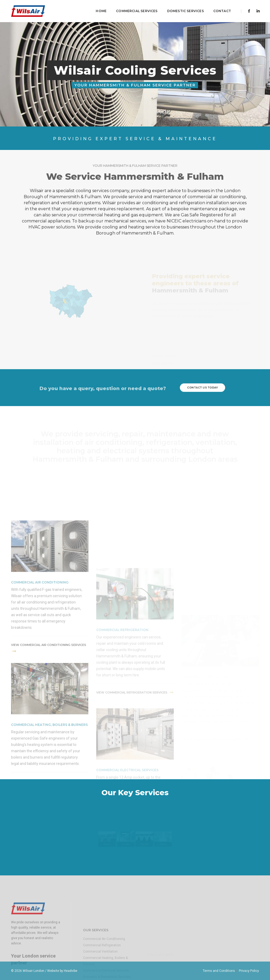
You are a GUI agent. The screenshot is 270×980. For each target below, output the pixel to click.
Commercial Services (135, 9)
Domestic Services (184, 9)
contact (220, 9)
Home (100, 9)
